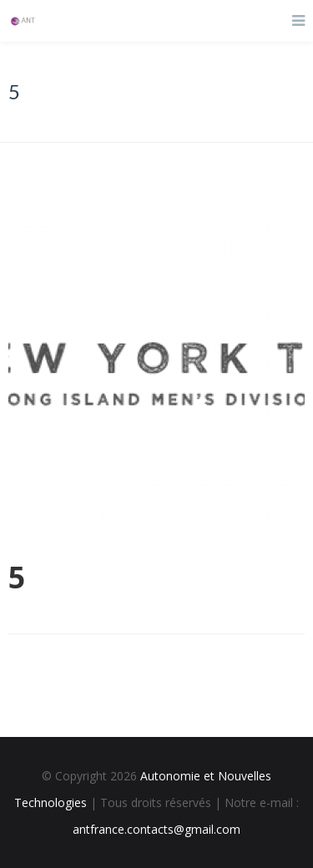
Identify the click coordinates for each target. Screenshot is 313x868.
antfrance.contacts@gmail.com (156, 829)
